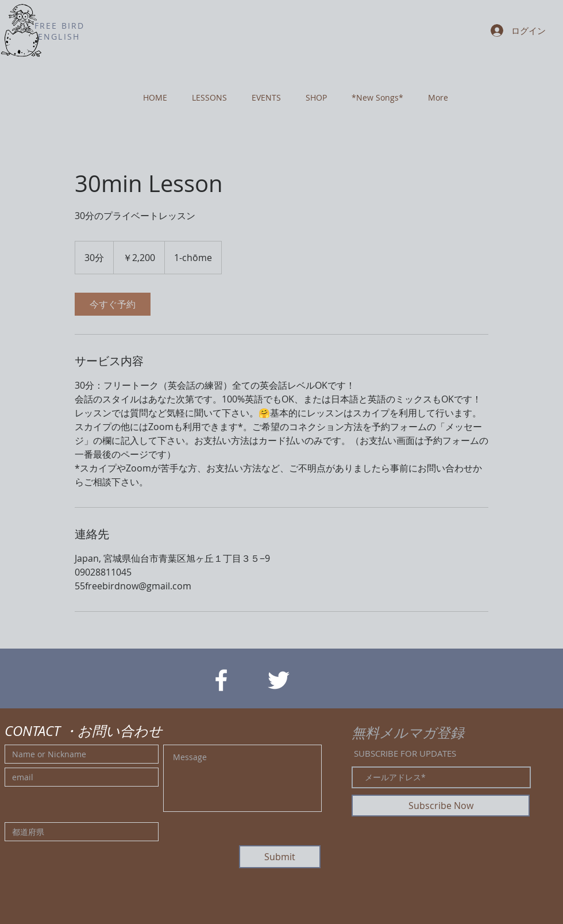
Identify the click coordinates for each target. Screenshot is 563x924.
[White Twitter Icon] (279, 680)
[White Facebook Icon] (221, 680)
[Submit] (280, 857)
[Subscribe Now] (441, 806)
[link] (113, 304)
